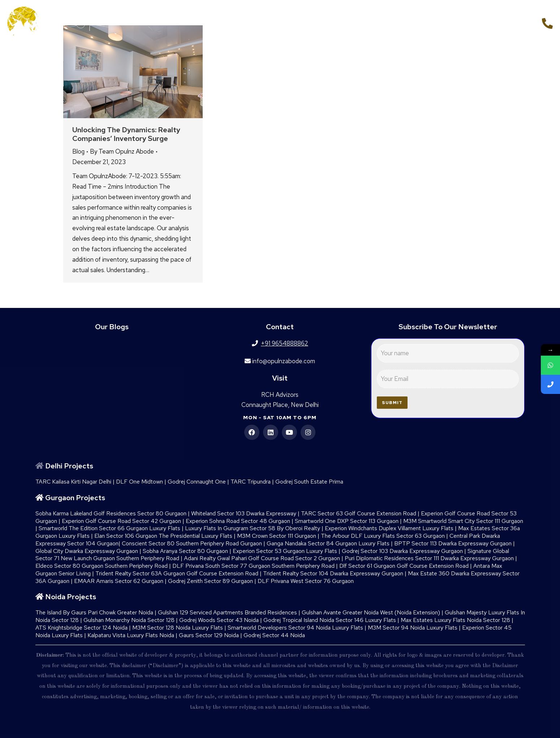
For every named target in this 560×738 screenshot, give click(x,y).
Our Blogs (112, 327)
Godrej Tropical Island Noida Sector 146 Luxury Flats (330, 620)
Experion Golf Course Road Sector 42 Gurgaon (121, 521)
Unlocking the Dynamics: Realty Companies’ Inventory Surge (126, 134)
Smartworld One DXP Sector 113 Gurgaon (347, 521)
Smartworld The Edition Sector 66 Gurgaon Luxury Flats (109, 528)
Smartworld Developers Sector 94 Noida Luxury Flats (295, 628)
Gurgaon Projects (75, 498)
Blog (78, 151)
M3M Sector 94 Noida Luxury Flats (413, 628)
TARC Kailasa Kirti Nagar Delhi (73, 482)
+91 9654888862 (507, 22)
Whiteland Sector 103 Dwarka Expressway (244, 513)
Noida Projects (71, 597)
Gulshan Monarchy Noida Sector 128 (129, 620)
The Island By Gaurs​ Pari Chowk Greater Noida (94, 612)
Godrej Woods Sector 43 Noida (219, 620)
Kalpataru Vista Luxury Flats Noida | (133, 635)
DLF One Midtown (139, 482)
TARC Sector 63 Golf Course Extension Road (359, 513)
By (122, 151)
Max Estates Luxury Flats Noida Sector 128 (455, 620)
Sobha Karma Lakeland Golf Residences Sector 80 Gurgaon (111, 513)
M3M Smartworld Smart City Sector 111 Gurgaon (463, 521)
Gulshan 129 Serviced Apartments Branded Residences (227, 612)
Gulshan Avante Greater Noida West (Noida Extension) (371, 612)
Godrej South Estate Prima (309, 482)
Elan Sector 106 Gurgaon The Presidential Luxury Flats (163, 536)
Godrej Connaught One (197, 482)
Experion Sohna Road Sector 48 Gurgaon (238, 521)
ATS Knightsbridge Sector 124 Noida (81, 628)
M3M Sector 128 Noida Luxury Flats (178, 628)
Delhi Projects (69, 466)
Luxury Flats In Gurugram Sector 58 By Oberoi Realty (253, 528)
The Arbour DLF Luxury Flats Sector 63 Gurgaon (383, 536)
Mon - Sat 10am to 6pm (280, 417)
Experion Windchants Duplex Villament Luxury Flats (389, 528)
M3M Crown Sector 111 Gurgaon (277, 536)
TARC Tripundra (251, 482)
